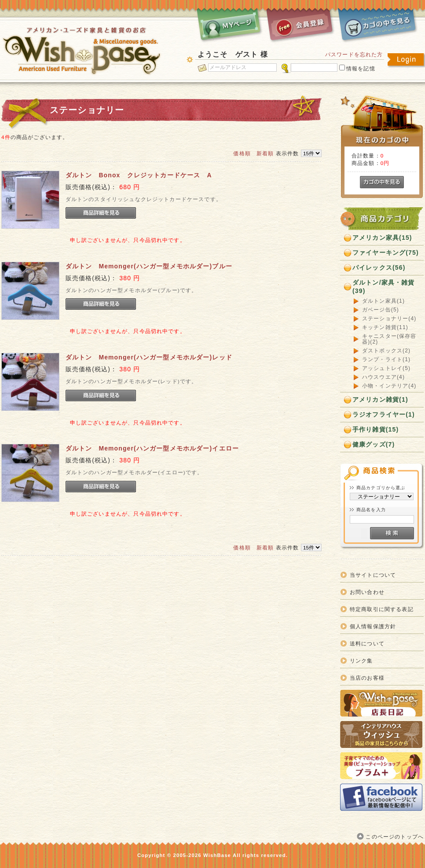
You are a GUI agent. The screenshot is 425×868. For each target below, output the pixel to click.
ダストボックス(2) (386, 351)
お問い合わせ (367, 592)
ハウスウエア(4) (383, 377)
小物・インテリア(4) (389, 386)
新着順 (265, 153)
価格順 (242, 153)
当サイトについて (373, 575)
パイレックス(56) (379, 267)
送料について (367, 643)
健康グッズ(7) (374, 444)
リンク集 (361, 661)
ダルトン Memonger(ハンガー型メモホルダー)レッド (149, 357)
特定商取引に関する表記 (382, 609)
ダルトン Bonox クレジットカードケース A (139, 175)
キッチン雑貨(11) (385, 328)
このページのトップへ (395, 837)
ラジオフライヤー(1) (384, 414)
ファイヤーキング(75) (386, 253)
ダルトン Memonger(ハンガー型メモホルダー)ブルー (149, 266)
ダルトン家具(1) (383, 301)
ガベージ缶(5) (381, 310)
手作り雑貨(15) (376, 429)
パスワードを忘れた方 (354, 54)
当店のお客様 (367, 678)
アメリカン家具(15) (382, 238)
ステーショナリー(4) (389, 319)
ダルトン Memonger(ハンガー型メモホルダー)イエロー (152, 448)
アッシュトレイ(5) (386, 368)
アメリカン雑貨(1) (380, 399)
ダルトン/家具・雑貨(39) (384, 287)
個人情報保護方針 (373, 626)
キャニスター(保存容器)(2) (389, 339)
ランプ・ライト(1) (386, 360)
